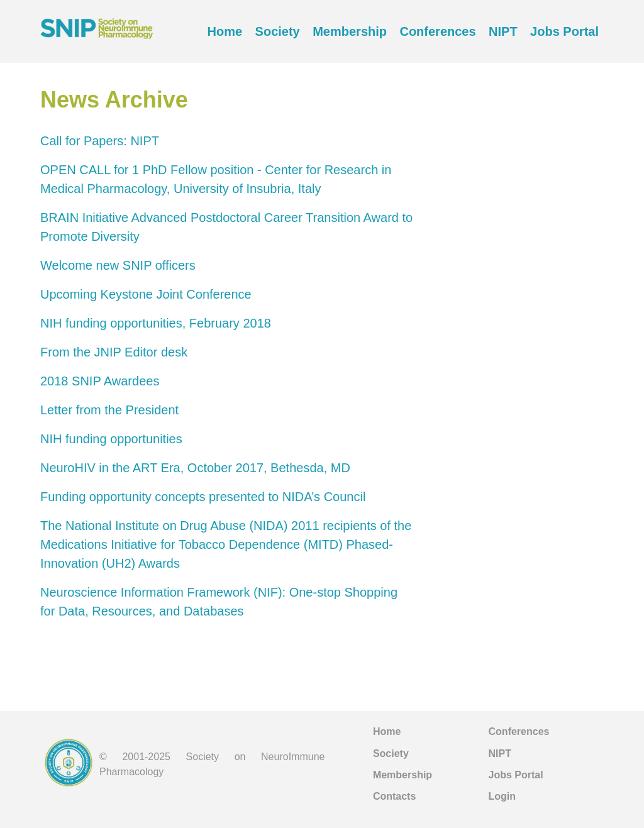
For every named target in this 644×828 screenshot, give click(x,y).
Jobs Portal (564, 31)
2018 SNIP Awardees (100, 381)
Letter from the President (109, 410)
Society (278, 31)
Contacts (394, 796)
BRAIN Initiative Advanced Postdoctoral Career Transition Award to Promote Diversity (226, 227)
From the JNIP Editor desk (114, 352)
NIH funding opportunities (111, 439)
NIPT (503, 31)
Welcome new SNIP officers (118, 265)
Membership (350, 31)
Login (502, 796)
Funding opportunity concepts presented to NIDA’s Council (203, 497)
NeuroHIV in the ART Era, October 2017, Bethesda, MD (195, 468)
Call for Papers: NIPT (100, 141)
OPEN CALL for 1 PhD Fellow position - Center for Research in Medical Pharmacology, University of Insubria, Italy (216, 179)
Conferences (437, 31)
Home (225, 31)
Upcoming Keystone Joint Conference (146, 294)
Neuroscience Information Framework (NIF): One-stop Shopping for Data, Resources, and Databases (219, 602)
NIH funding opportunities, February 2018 (156, 323)
